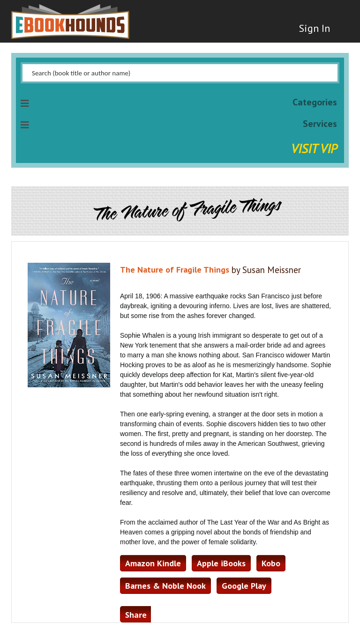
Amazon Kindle (153, 563)
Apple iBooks (221, 563)
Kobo (271, 563)
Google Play (244, 586)
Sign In (315, 28)
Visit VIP (314, 148)
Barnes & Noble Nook (165, 586)
